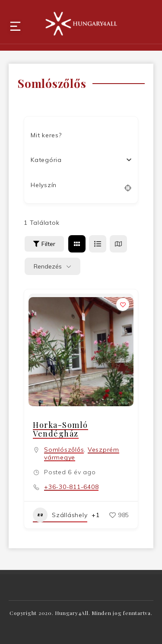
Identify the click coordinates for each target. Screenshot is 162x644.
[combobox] (78, 160)
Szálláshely (60, 515)
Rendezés (48, 266)
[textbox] (46, 160)
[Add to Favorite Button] (123, 304)
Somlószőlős (64, 450)
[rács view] (77, 244)
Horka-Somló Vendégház (60, 429)
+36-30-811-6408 (71, 487)
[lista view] (98, 244)
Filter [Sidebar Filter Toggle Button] (44, 244)
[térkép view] (118, 244)
